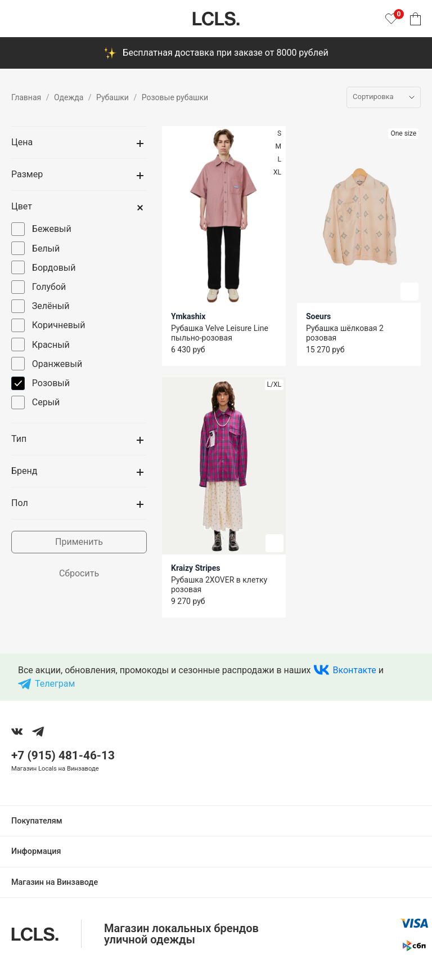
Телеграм (55, 684)
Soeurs (318, 316)
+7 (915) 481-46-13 (63, 755)
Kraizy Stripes (195, 568)
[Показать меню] (18, 19)
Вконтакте (355, 670)
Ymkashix (188, 316)
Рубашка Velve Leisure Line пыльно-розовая (220, 333)
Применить (79, 542)
